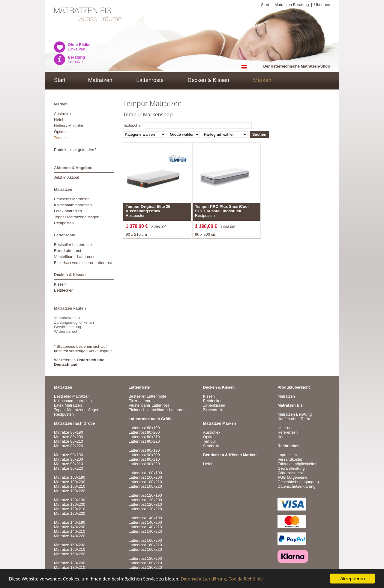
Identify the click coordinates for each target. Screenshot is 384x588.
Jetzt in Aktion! (67, 177)
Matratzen (100, 80)
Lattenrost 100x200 (145, 477)
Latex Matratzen (68, 211)
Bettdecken (64, 290)
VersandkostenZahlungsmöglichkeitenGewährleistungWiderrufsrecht (74, 325)
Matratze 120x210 (70, 509)
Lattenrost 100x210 (145, 482)
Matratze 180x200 (70, 563)
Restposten (64, 223)
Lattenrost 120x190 (145, 495)
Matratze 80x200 (69, 437)
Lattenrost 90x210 (144, 459)
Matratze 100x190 (70, 477)
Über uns (322, 5)
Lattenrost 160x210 (145, 545)
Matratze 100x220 (70, 491)
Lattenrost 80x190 (144, 428)
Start (265, 5)
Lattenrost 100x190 (145, 473)
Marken (262, 80)
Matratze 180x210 (70, 567)
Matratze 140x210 (70, 531)
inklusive (76, 59)
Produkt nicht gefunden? (75, 150)
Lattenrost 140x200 (145, 522)
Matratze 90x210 (69, 464)
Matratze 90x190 (69, 455)
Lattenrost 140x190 (145, 518)
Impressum (287, 455)
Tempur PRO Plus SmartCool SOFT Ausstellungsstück (222, 209)
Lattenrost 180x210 (145, 563)
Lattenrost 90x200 (144, 455)
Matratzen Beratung (292, 5)
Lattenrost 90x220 (144, 464)
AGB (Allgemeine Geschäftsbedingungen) (298, 480)
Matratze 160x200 (70, 545)
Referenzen (288, 432)
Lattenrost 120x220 (145, 509)
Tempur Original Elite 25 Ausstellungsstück (148, 209)
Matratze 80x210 (69, 441)
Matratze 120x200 (70, 504)
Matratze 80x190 (69, 432)
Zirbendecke (214, 410)
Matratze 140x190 (70, 522)
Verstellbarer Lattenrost (74, 257)
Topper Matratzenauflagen (77, 217)
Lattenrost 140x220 (145, 531)
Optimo (60, 132)
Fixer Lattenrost (67, 251)
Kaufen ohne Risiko (294, 419)
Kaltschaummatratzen (73, 205)
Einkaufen (79, 47)
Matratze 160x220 (70, 554)
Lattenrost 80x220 (144, 441)
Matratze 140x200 (70, 527)
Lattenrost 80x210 (144, 437)
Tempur (60, 138)
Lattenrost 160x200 (145, 540)
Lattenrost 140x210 (145, 527)
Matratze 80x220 (69, 446)
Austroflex (63, 114)
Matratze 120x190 (70, 500)
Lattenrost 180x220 (145, 567)
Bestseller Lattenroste (73, 245)
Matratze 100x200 (70, 482)
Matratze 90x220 (69, 468)
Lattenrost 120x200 (145, 500)
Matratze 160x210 (70, 549)
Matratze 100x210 (70, 486)
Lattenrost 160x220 (145, 549)
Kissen (60, 284)
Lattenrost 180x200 (145, 558)
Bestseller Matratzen (72, 199)
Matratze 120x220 (70, 513)
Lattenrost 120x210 (145, 504)
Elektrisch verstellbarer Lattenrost (83, 263)
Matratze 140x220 (70, 536)
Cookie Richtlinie (246, 579)
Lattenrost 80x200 (144, 432)
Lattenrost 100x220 (145, 486)
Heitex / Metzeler (69, 126)
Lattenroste (150, 80)
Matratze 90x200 (69, 459)
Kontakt (284, 437)
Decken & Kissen (208, 80)
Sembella (211, 446)
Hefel (58, 120)
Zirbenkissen (214, 405)
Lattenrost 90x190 (144, 450)
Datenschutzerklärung (203, 579)
